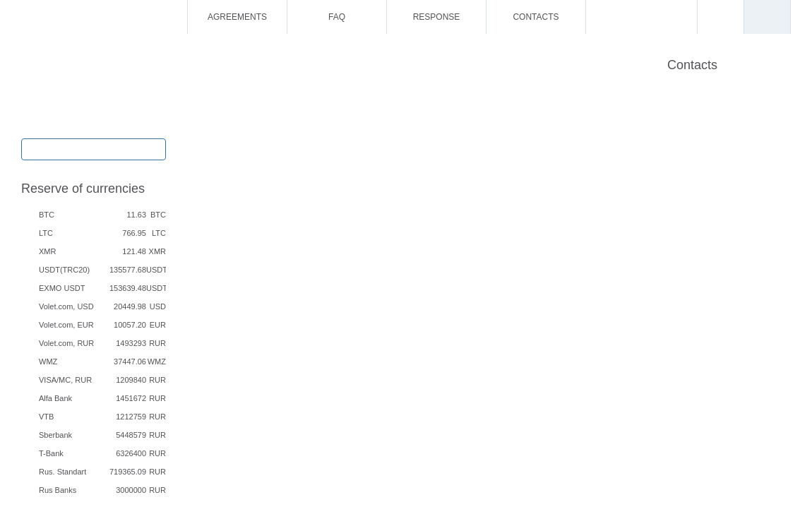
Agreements (237, 17)
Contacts (536, 17)
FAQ (337, 17)
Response (437, 17)
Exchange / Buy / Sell (94, 148)
